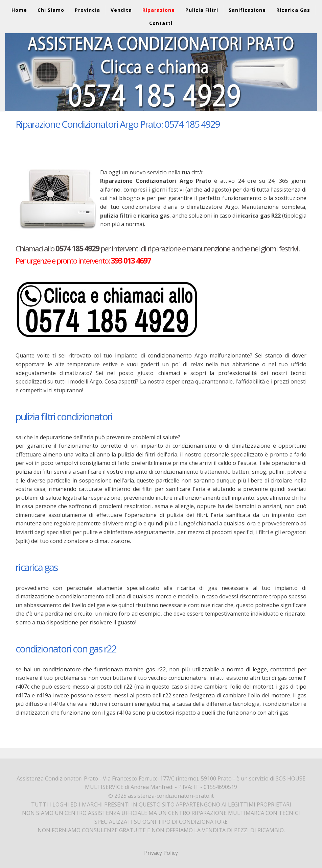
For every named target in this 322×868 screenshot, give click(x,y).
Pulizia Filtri (202, 10)
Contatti (161, 23)
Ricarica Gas (293, 10)
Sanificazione (247, 10)
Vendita (121, 10)
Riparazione (159, 10)
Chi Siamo (51, 10)
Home (19, 10)
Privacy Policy (161, 853)
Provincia (87, 10)
